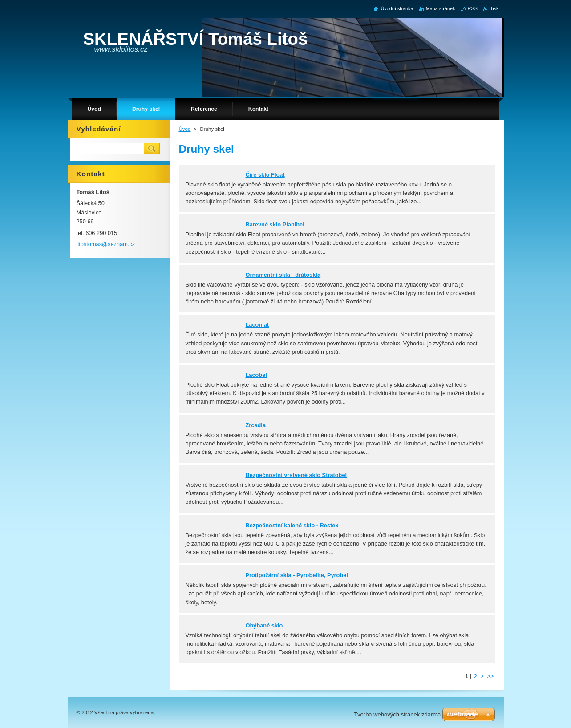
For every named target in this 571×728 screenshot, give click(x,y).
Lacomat (257, 325)
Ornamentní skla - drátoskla (283, 275)
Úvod (185, 129)
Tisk (494, 8)
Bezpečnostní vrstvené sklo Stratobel (296, 475)
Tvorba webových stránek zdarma (397, 714)
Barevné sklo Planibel (275, 224)
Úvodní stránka (397, 8)
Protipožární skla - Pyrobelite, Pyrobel (297, 575)
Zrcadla (256, 425)
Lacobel (256, 375)
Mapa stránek (441, 8)
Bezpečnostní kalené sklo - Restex (292, 525)
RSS (473, 8)
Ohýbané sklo (264, 625)
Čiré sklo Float (265, 175)
